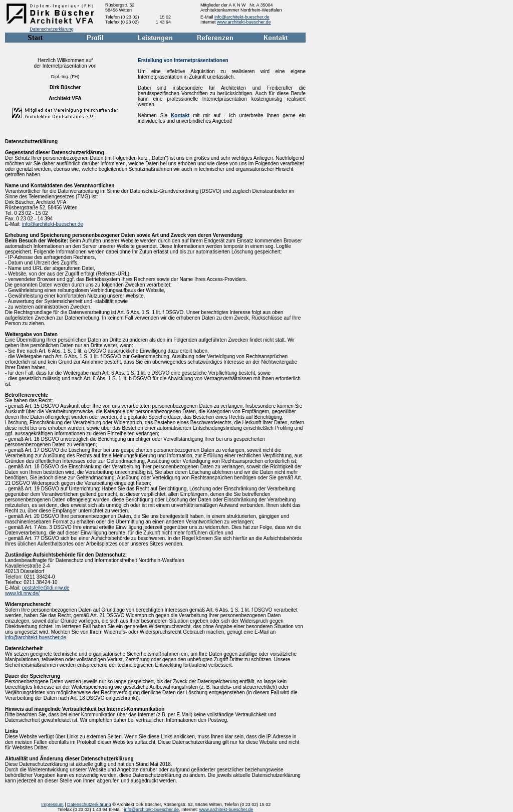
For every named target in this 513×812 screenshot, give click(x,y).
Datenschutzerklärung (52, 29)
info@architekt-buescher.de (242, 17)
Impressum (52, 804)
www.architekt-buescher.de (244, 22)
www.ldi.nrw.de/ (22, 593)
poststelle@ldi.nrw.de (46, 588)
